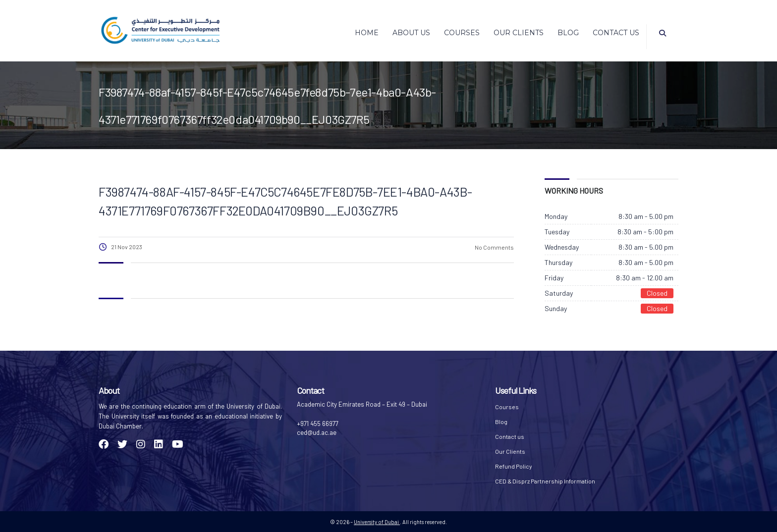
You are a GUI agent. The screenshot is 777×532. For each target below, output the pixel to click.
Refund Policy (514, 466)
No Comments (494, 247)
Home (367, 33)
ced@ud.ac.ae (317, 432)
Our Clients (519, 33)
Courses (462, 33)
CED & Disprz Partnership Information (545, 481)
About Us (411, 33)
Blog (568, 33)
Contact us (616, 33)
